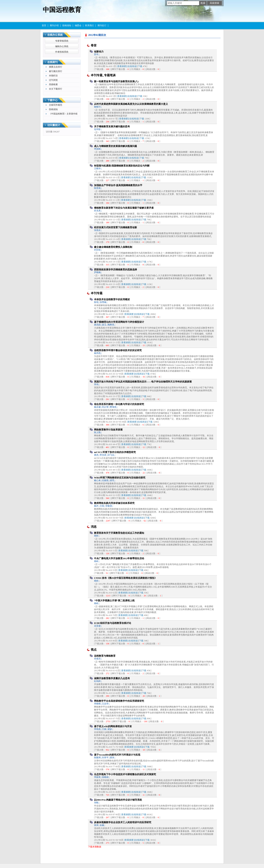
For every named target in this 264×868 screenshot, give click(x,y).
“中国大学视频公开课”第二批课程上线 (114, 600)
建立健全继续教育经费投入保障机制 (113, 247)
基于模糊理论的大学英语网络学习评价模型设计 (119, 322)
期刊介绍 (54, 25)
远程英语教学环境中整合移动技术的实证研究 (118, 350)
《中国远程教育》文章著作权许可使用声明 (63, 114)
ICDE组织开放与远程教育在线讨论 (113, 623)
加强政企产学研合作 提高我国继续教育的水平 (118, 185)
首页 (44, 25)
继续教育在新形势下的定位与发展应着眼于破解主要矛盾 (124, 208)
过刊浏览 (53, 80)
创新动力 (99, 52)
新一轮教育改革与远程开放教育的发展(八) (116, 81)
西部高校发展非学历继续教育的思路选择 (115, 270)
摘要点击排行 (56, 67)
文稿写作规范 (56, 105)
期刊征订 (102, 25)
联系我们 (89, 25)
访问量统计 (54, 125)
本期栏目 (53, 76)
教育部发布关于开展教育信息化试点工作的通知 (119, 533)
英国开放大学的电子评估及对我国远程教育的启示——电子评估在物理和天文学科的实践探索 (143, 382)
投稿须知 (67, 25)
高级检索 (53, 84)
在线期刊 (52, 62)
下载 (140, 66)
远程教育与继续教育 (105, 656)
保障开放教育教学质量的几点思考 (112, 678)
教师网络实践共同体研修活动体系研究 (114, 503)
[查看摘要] (122, 66)
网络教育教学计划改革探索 (108, 430)
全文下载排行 (56, 89)
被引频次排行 (56, 71)
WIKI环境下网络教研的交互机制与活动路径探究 (120, 478)
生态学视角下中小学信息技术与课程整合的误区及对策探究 (125, 774)
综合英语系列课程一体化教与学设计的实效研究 (119, 404)
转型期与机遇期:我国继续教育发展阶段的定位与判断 (122, 166)
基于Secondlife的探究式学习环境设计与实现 (117, 755)
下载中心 (52, 100)
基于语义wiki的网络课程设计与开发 (113, 726)
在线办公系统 (55, 35)
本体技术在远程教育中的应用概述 (112, 299)
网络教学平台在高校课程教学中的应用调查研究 (119, 701)
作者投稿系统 (62, 52)
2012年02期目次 (97, 35)
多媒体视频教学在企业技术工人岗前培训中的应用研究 (123, 822)
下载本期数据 (95, 847)
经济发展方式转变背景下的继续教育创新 (115, 227)
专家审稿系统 (62, 41)
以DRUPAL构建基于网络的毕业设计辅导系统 (118, 800)
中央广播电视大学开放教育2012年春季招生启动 (119, 558)
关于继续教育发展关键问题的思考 (112, 126)
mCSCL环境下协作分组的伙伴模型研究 (115, 452)
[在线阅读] (132, 66)
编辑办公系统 (62, 46)
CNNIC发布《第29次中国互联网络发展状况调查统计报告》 (125, 578)
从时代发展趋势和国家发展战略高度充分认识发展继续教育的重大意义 (131, 104)
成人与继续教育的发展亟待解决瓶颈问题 (115, 146)
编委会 (78, 25)
